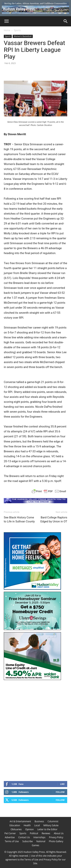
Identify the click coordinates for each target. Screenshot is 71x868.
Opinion (29, 829)
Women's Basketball (23, 36)
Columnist (53, 821)
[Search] (66, 21)
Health (27, 825)
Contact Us (24, 837)
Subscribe (28, 841)
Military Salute (51, 825)
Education (15, 825)
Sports (17, 30)
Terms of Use (12, 841)
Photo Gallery (56, 841)
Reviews (46, 833)
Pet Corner (10, 833)
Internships (39, 837)
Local (37, 825)
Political (34, 833)
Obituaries (16, 829)
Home (7, 30)
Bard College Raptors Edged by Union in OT (54, 519)
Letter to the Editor (47, 829)
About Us (59, 833)
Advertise (10, 837)
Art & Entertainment (20, 821)
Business (39, 821)
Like (62, 784)
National (41, 841)
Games (35, 845)
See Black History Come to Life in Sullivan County (19, 519)
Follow (60, 792)
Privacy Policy (56, 837)
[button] (6, 21)
